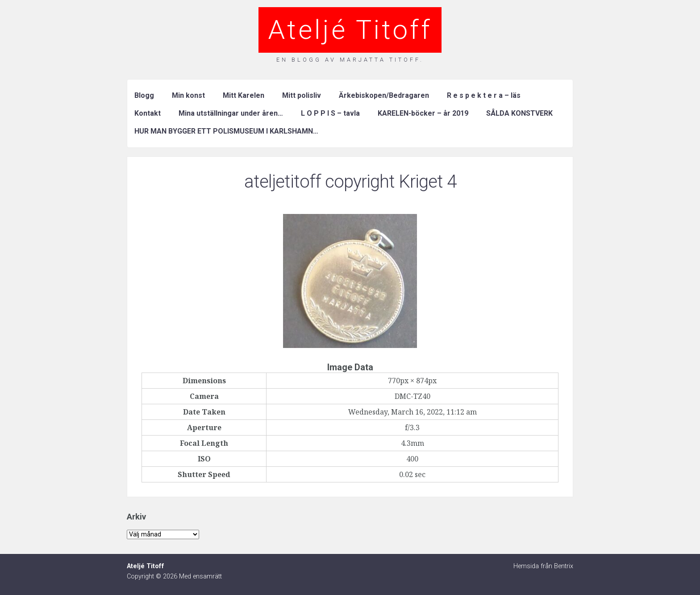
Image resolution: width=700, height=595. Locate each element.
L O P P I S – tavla (330, 113)
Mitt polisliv (302, 95)
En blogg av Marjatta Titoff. (350, 60)
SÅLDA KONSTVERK (519, 113)
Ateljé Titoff (350, 30)
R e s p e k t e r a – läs (484, 95)
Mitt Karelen (244, 95)
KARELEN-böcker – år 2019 (423, 113)
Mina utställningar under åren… (231, 113)
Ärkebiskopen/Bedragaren (384, 95)
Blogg (144, 95)
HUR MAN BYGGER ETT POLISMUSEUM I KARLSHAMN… (226, 131)
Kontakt (148, 113)
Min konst (188, 95)
